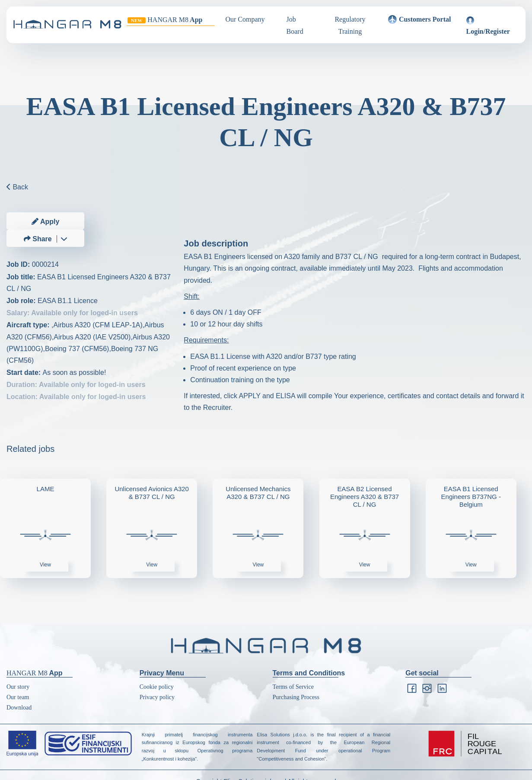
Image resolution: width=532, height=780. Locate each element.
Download (19, 708)
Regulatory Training (350, 25)
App (170, 19)
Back (17, 187)
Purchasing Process (296, 697)
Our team (18, 697)
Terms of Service (293, 687)
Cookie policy (157, 687)
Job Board (295, 25)
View (45, 565)
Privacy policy (157, 697)
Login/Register (488, 26)
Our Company (249, 19)
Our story (18, 687)
